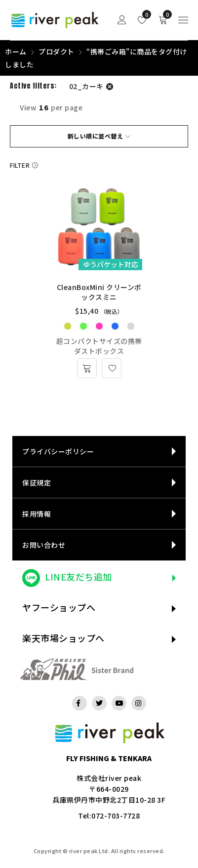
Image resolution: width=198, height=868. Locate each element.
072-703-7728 (116, 816)
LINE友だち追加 (79, 577)
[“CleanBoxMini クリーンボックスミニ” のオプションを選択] (87, 368)
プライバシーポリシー (58, 451)
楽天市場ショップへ (63, 638)
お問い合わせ (44, 545)
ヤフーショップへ (59, 607)
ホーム (16, 51)
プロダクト (57, 51)
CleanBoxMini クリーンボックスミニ (99, 292)
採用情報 (37, 514)
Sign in (122, 20)
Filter (20, 165)
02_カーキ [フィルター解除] (86, 86)
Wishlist (144, 14)
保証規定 (37, 482)
